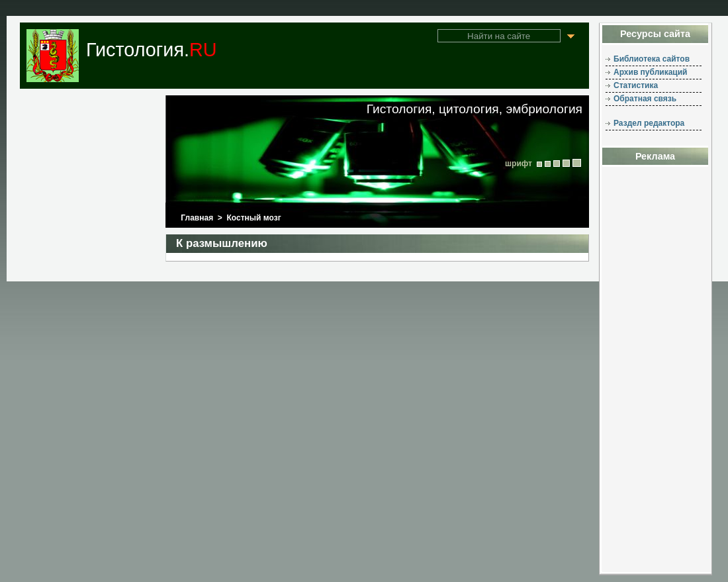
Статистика (636, 85)
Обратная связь (645, 99)
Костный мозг (254, 218)
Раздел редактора (649, 123)
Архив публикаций (650, 72)
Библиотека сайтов (652, 59)
